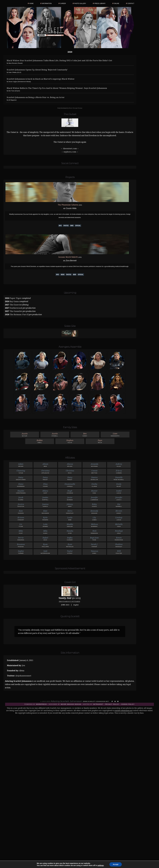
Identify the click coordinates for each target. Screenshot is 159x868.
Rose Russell (119, 478)
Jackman (70, 492)
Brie (45, 465)
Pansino (21, 545)
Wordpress (41, 704)
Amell (40, 441)
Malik (100, 441)
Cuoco (94, 505)
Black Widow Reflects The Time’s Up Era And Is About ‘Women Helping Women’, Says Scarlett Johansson (57, 88)
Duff (45, 492)
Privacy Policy (112, 704)
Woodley (119, 545)
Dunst (119, 512)
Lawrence (94, 498)
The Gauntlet (16, 311)
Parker (94, 545)
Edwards (21, 538)
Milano (70, 465)
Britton (94, 471)
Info (60, 226)
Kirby (94, 552)
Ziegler (70, 525)
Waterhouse (45, 552)
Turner (21, 552)
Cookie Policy (128, 704)
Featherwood (16, 308)
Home (31, 3)
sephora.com (70, 152)
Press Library (100, 3)
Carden (119, 471)
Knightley (70, 512)
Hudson (21, 512)
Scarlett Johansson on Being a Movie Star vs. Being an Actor (36, 97)
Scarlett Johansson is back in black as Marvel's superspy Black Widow (41, 79)
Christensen (21, 492)
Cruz (119, 532)
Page (94, 538)
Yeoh (119, 525)
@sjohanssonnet (23, 676)
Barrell (119, 505)
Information (47, 3)
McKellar (94, 478)
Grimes (45, 525)
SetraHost (98, 704)
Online (117, 3)
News (63, 275)
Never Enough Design (76, 108)
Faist (21, 532)
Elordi (21, 498)
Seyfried (94, 465)
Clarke (94, 485)
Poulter (119, 552)
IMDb (72, 226)
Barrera (94, 525)
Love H (119, 498)
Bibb (70, 518)
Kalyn (70, 441)
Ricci (70, 471)
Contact (131, 3)
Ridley (45, 478)
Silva (45, 538)
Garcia (45, 505)
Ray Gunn (14, 301)
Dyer (70, 532)
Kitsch (70, 552)
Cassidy (70, 538)
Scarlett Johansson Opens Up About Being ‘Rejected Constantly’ (37, 70)
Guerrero (21, 485)
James (94, 518)
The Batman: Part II (19, 314)
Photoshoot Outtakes (69, 601)
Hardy (85, 434)
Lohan (119, 518)
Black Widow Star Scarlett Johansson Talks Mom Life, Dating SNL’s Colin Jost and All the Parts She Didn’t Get (59, 60)
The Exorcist (16, 305)
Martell (45, 498)
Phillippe (45, 545)
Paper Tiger (15, 298)
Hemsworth (115, 434)
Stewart (21, 518)
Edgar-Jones (21, 478)
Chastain (21, 505)
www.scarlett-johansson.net (96, 701)
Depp (70, 505)
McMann (94, 512)
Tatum (21, 471)
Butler (25, 434)
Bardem (70, 498)
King (94, 492)
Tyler (21, 525)
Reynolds (70, 545)
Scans (76, 598)
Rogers (45, 518)
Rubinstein (119, 538)
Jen (24, 665)
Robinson (94, 532)
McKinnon (45, 512)
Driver (21, 465)
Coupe (45, 485)
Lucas (119, 492)
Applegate (45, 471)
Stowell (55, 434)
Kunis (45, 532)
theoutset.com (70, 148)
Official (78, 226)
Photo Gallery (80, 3)
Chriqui (70, 485)
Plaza (119, 465)
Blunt (119, 485)
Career (63, 3)
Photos (66, 226)
